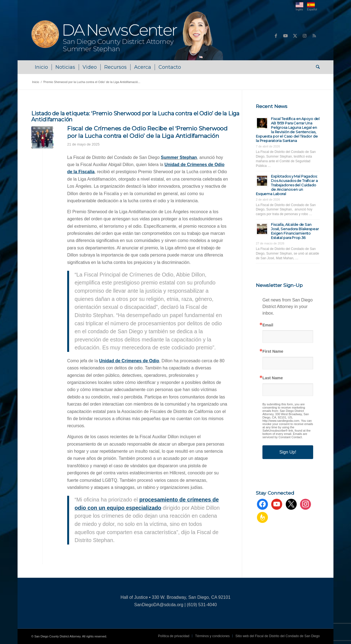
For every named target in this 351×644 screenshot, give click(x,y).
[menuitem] (41, 67)
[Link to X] (295, 36)
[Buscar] (316, 67)
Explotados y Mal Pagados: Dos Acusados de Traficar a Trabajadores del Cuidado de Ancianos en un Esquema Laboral (287, 185)
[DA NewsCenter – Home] (128, 36)
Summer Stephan (179, 157)
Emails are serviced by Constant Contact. (285, 435)
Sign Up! (288, 452)
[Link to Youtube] (285, 36)
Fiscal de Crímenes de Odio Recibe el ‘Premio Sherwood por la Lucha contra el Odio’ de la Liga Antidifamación (147, 132)
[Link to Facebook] (276, 36)
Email (268, 325)
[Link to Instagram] (305, 36)
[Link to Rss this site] (314, 36)
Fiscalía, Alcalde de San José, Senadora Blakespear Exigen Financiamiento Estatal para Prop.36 (295, 231)
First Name (273, 351)
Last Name (273, 378)
